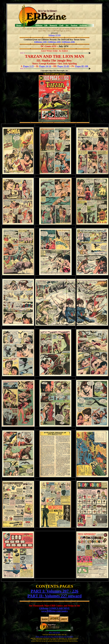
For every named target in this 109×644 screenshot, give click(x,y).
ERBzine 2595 (54, 42)
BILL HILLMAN (54, 632)
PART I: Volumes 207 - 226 (54, 591)
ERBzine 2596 (68, 42)
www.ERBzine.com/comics (55, 611)
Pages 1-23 (28, 66)
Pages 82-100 (82, 66)
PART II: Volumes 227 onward (54, 596)
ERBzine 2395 (40, 42)
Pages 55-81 (63, 66)
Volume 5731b (55, 35)
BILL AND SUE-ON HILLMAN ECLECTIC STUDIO (54, 637)
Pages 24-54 (45, 66)
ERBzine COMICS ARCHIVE (54, 608)
